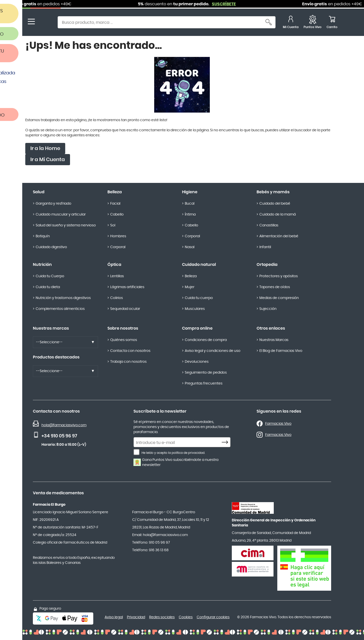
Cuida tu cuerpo (199, 298)
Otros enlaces (271, 328)
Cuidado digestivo (51, 247)
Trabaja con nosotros (128, 362)
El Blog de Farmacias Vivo (281, 351)
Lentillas (117, 276)
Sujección (268, 309)
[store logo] (45, 23)
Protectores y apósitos (279, 276)
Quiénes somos (124, 340)
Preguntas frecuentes (204, 383)
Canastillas (269, 225)
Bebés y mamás (273, 192)
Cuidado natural (199, 265)
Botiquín (43, 236)
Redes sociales (162, 617)
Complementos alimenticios (60, 309)
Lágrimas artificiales (127, 287)
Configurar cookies (213, 617)
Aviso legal (114, 617)
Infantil (265, 247)
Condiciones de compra (206, 340)
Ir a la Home (45, 148)
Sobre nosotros (123, 328)
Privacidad (136, 617)
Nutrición (42, 265)
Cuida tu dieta (48, 287)
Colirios (117, 298)
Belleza (115, 192)
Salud (39, 192)
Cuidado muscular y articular (61, 215)
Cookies (186, 617)
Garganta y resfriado (53, 204)
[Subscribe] (226, 442)
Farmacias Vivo (278, 424)
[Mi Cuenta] (291, 23)
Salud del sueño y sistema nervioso (66, 225)
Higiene (190, 192)
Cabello (117, 215)
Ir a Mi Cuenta (48, 160)
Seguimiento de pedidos (206, 373)
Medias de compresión (279, 298)
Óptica (114, 265)
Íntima (190, 215)
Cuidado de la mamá (278, 215)
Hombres (118, 236)
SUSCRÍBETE (229, 4)
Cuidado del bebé (275, 204)
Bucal (190, 204)
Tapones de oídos (275, 287)
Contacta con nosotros (130, 351)
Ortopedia (267, 265)
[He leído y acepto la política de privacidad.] (136, 452)
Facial (115, 204)
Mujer (190, 287)
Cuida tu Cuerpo (50, 276)
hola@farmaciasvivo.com (64, 425)
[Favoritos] (313, 23)
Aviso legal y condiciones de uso (213, 351)
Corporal (118, 247)
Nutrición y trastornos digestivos (63, 298)
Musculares (195, 309)
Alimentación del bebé (279, 236)
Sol (113, 225)
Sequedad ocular (125, 309)
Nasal (190, 247)
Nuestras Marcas (274, 340)
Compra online (197, 328)
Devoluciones (197, 362)
